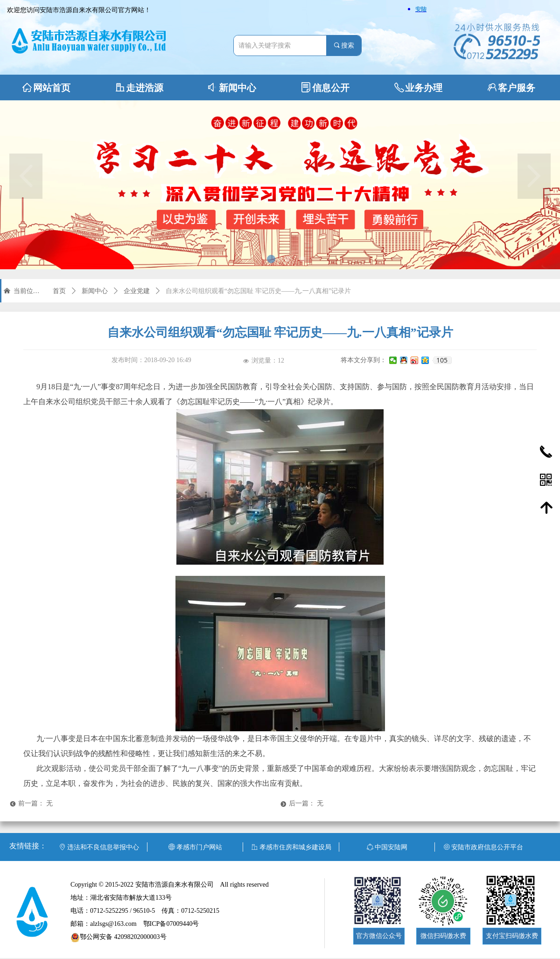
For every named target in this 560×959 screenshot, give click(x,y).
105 (442, 360)
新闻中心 (95, 291)
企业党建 (137, 291)
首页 (59, 291)
